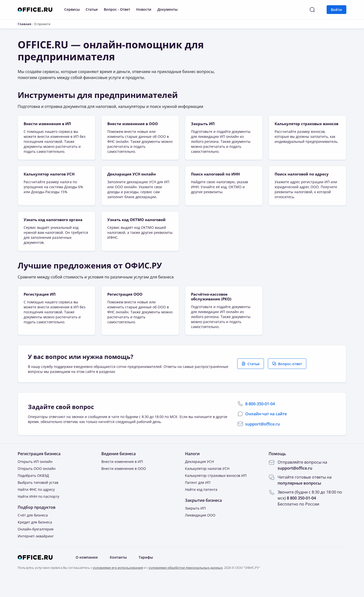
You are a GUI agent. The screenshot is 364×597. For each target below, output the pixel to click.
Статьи (92, 9)
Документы (167, 9)
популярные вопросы (299, 495)
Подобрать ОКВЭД (33, 487)
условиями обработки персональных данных (186, 579)
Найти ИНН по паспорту (38, 508)
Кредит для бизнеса (35, 534)
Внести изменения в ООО (124, 480)
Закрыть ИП (195, 520)
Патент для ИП (198, 494)
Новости (144, 9)
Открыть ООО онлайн (37, 480)
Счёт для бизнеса (33, 527)
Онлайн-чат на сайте (266, 425)
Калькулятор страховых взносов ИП (216, 487)
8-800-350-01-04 (260, 415)
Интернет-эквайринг (36, 548)
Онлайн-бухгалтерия (36, 541)
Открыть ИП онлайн (35, 473)
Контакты (118, 569)
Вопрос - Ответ (117, 9)
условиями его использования (118, 579)
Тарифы (146, 569)
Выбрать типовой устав (38, 494)
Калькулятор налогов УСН (207, 480)
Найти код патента (201, 501)
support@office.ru (263, 435)
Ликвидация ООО (200, 527)
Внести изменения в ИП (122, 473)
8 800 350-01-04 (301, 510)
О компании (87, 569)
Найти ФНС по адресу (36, 501)
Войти (336, 10)
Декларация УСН (199, 473)
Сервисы (72, 9)
